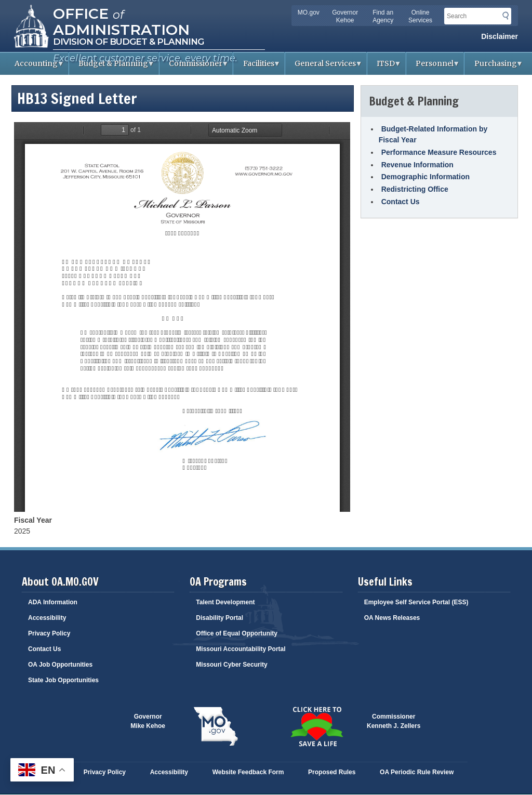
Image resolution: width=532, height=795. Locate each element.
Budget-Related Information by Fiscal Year (433, 134)
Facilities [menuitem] (257, 67)
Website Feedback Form (248, 772)
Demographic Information (425, 177)
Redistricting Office (415, 189)
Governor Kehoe (345, 16)
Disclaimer (500, 36)
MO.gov (309, 12)
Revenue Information (417, 165)
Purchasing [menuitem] (494, 67)
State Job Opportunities (63, 680)
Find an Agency (383, 16)
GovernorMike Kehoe (148, 721)
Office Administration (121, 21)
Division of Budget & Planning (128, 42)
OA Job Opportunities (60, 665)
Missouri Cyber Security (231, 665)
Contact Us (401, 202)
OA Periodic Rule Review (417, 772)
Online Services (420, 16)
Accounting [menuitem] (35, 67)
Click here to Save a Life (316, 726)
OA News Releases (392, 618)
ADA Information (53, 602)
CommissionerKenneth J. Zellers (394, 721)
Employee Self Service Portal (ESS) (416, 602)
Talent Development (225, 602)
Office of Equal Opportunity (237, 633)
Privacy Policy (49, 633)
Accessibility (47, 618)
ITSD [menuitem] (384, 67)
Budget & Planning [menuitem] (112, 67)
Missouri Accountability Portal (241, 649)
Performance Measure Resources (439, 152)
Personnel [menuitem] (433, 67)
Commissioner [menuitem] (194, 67)
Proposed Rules (332, 772)
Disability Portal (220, 618)
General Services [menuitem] (324, 67)
